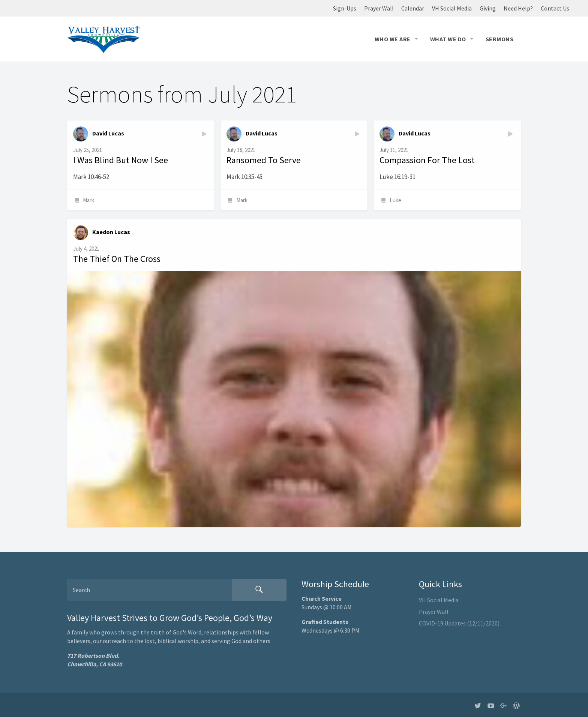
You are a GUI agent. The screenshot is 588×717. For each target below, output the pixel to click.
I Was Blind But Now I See (121, 160)
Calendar (413, 8)
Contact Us (555, 8)
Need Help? (518, 8)
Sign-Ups (345, 8)
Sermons (499, 39)
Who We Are (393, 39)
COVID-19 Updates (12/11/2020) (459, 623)
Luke (395, 200)
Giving (488, 8)
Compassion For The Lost (427, 160)
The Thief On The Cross (117, 259)
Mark (88, 200)
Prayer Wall (379, 8)
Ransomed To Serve (264, 160)
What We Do (448, 39)
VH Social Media (452, 8)
